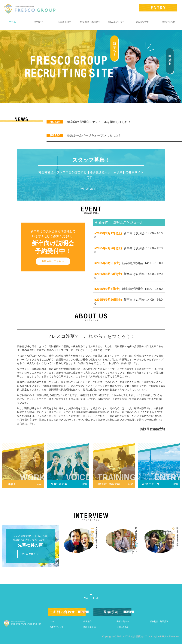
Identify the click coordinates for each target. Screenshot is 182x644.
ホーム (12, 22)
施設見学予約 (142, 22)
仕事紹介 (38, 22)
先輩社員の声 (64, 22)
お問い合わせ (168, 22)
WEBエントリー (116, 22)
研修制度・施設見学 (90, 22)
